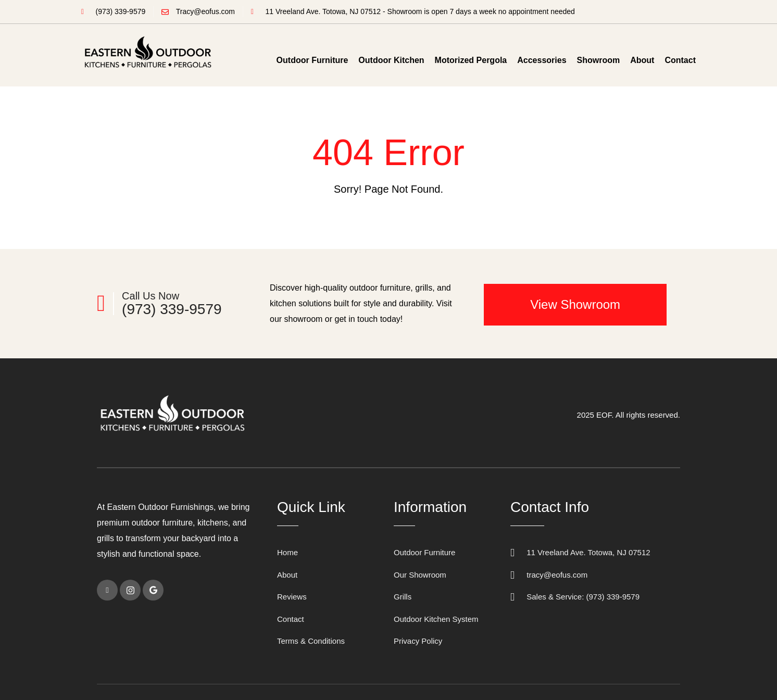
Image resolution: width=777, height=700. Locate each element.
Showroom (599, 60)
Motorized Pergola (471, 60)
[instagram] (130, 590)
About (642, 60)
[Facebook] (107, 590)
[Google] (153, 590)
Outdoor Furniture (312, 60)
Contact (680, 60)
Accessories (542, 60)
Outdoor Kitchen (391, 60)
